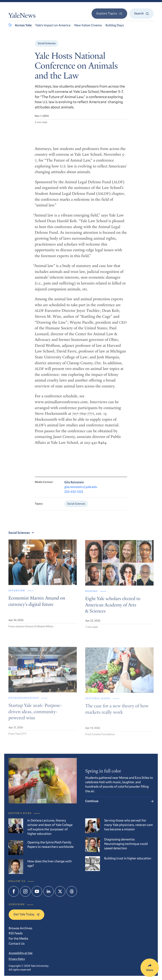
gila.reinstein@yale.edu (81, 491)
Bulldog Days (115, 25)
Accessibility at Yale (21, 953)
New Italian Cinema (88, 25)
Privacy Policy (17, 959)
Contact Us (17, 944)
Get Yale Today (26, 914)
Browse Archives (20, 928)
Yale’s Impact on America (53, 25)
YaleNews (22, 16)
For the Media (18, 939)
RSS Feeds (16, 933)
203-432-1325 (74, 495)
